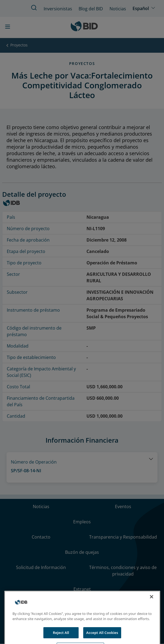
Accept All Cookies (102, 637)
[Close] (152, 602)
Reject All (61, 637)
